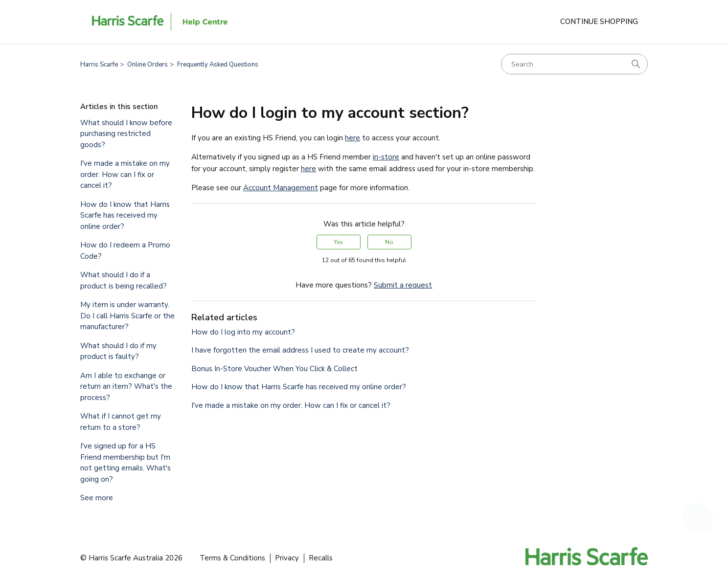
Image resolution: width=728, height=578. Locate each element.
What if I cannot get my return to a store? (121, 422)
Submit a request (403, 285)
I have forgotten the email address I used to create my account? (300, 350)
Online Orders (148, 65)
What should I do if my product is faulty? (118, 351)
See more (97, 498)
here (353, 138)
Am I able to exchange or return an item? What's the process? (126, 387)
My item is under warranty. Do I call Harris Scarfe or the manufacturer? (127, 316)
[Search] (574, 64)
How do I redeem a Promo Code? (125, 251)
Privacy (287, 558)
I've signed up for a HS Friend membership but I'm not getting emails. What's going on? (125, 463)
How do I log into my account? (243, 332)
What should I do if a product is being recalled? (124, 280)
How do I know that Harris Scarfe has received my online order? (125, 215)
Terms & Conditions (232, 558)
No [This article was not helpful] (389, 242)
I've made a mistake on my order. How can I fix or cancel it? (125, 174)
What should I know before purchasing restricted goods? (126, 134)
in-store (386, 157)
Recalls (321, 558)
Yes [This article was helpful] (338, 242)
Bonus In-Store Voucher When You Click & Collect (274, 369)
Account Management (281, 188)
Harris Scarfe (99, 65)
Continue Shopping (599, 22)
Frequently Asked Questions (218, 65)
